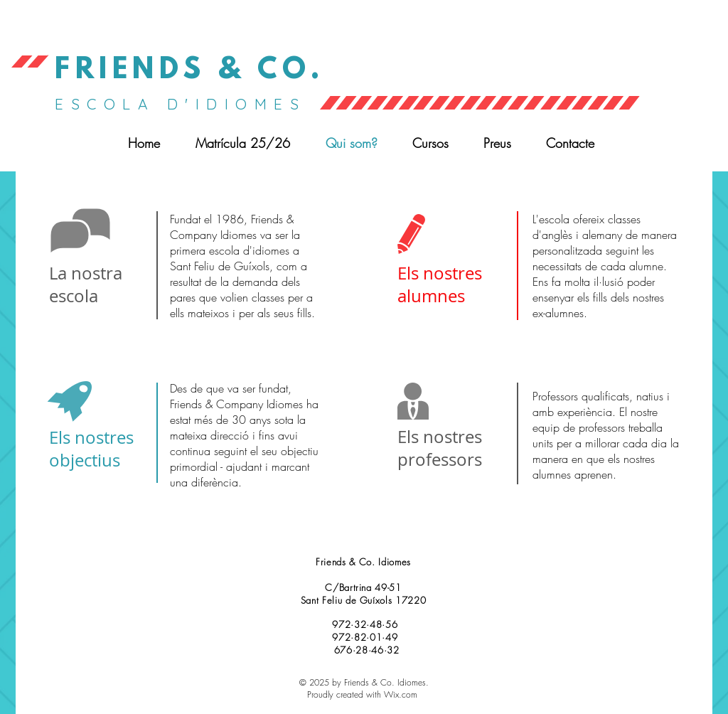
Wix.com (401, 694)
